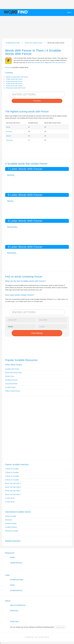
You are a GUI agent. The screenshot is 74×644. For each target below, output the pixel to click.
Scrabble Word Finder (12, 369)
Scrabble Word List (16, 563)
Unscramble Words (11, 384)
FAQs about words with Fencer (16, 88)
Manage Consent (60, 627)
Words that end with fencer (36, 63)
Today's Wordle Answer (13, 391)
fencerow (9, 132)
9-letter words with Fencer (14, 84)
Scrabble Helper (10, 387)
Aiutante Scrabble (11, 523)
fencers (9, 136)
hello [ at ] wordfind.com (18, 605)
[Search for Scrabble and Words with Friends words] (37, 94)
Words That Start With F (13, 491)
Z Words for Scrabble (12, 472)
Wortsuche (9, 520)
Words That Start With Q (13, 487)
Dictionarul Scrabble (12, 531)
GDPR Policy (14, 611)
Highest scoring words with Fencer (17, 77)
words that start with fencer (57, 63)
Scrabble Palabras (11, 527)
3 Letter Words (10, 502)
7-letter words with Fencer (14, 79)
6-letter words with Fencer (14, 81)
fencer (8, 127)
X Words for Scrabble (12, 476)
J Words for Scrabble (12, 469)
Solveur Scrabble (11, 516)
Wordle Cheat (10, 376)
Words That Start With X (13, 494)
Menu (69, 12)
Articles (12, 557)
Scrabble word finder (17, 579)
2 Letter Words (10, 498)
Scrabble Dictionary (11, 380)
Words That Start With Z (13, 483)
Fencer (7, 67)
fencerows (9, 140)
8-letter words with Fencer (14, 86)
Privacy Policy (15, 621)
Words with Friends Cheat (13, 373)
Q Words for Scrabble (12, 480)
